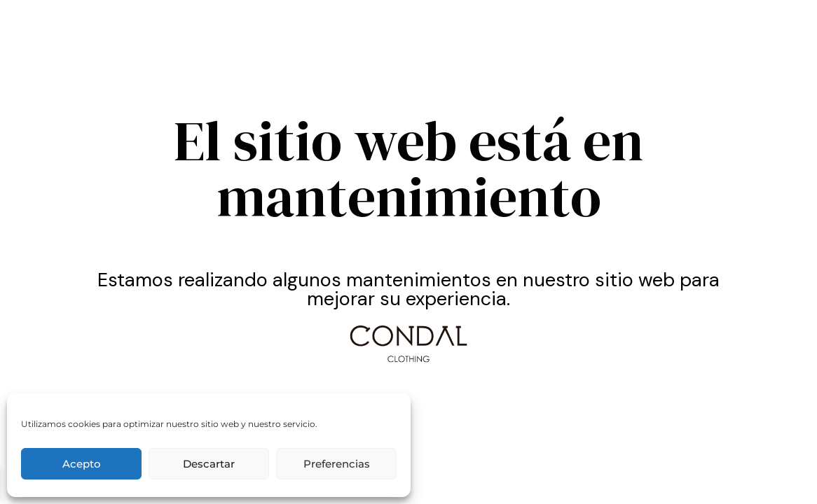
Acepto (82, 464)
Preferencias (337, 464)
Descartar (209, 464)
